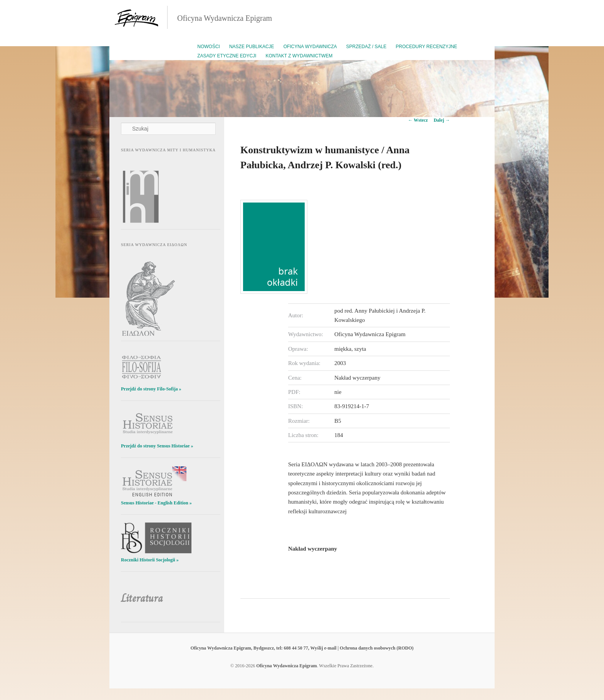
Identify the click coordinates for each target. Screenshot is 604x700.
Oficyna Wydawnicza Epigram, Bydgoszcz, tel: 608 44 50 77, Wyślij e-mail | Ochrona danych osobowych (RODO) (302, 648)
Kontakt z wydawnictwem (299, 56)
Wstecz (418, 120)
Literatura (142, 598)
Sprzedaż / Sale (367, 47)
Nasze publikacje (252, 47)
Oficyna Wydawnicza (310, 47)
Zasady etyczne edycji (227, 56)
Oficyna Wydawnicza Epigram (225, 18)
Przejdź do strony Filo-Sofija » (151, 389)
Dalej (442, 120)
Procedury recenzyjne (426, 47)
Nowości (209, 47)
